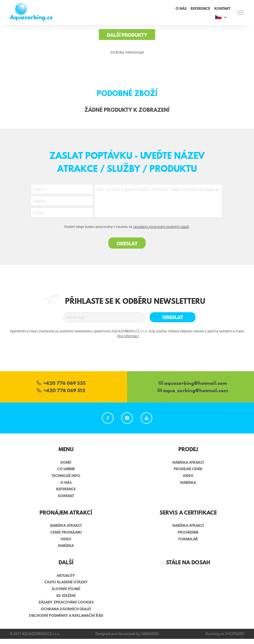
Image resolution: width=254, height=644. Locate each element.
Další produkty (127, 35)
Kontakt (222, 8)
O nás (181, 8)
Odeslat (127, 244)
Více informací (128, 336)
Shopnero (235, 634)
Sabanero (150, 634)
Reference (200, 8)
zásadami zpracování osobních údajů (161, 227)
